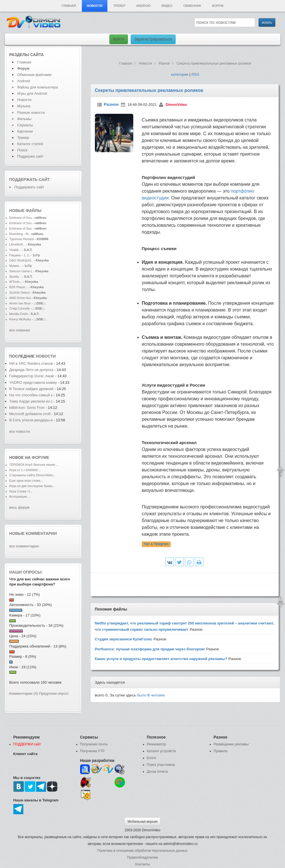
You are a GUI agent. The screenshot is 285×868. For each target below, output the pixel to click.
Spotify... (15, 277)
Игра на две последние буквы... (32, 486)
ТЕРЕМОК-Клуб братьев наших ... (34, 465)
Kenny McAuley (21, 319)
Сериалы (25, 125)
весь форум (19, 507)
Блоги (152, 758)
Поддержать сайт (30, 180)
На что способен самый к (31, 395)
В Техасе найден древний (31, 389)
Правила (221, 751)
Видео (167, 6)
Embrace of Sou (21, 218)
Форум (218, 6)
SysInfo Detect (20, 292)
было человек (151, 695)
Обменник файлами (35, 75)
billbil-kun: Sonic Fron (27, 408)
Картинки (25, 131)
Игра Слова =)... (21, 491)
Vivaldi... (15, 250)
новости (46, 356)
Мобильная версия (143, 822)
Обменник (192, 6)
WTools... (16, 282)
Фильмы (24, 119)
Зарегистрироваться (153, 39)
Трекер (119, 6)
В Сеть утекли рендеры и (31, 420)
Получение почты (94, 744)
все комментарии (24, 546)
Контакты (143, 864)
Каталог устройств (161, 751)
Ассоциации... (19, 496)
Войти (119, 39)
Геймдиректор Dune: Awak (32, 376)
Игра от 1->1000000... (25, 470)
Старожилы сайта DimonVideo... (33, 475)
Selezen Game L (21, 271)
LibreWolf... (17, 244)
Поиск (22, 150)
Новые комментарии (33, 533)
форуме (41, 457)
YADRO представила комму (33, 383)
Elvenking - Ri (19, 234)
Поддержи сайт (30, 156)
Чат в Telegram (156, 544)
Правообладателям (142, 857)
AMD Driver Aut (20, 298)
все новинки (20, 330)
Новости (94, 6)
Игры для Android (32, 93)
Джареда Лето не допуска (31, 370)
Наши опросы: (26, 572)
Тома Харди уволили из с (31, 401)
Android (144, 6)
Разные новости (31, 113)
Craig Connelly (20, 308)
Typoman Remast (22, 239)
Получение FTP (92, 751)
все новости (20, 431)
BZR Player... (19, 287)
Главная (69, 6)
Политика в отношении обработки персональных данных (142, 851)
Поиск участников (161, 765)
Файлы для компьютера (38, 87)
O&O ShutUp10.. (21, 260)
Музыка (24, 106)
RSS (195, 74)
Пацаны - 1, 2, (20, 255)
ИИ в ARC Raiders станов (31, 363)
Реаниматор (157, 744)
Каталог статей (30, 144)
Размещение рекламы (231, 744)
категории (180, 74)
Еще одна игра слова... (26, 481)
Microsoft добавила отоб (30, 414)
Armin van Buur (20, 303)
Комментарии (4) (24, 693)
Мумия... (16, 266)
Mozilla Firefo (19, 314)
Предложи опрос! (54, 693)
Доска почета (157, 772)
